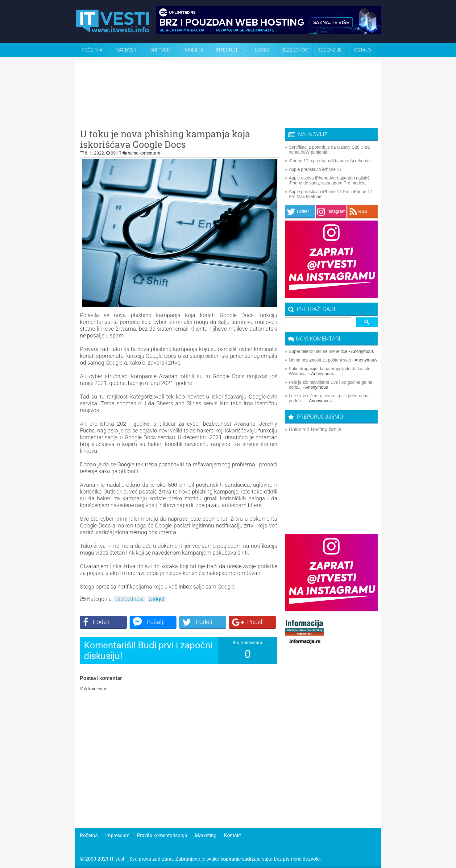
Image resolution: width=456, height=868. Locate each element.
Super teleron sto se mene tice (318, 351)
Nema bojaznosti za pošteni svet (320, 360)
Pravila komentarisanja (162, 835)
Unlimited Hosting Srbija (315, 430)
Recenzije (330, 50)
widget (157, 599)
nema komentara (144, 153)
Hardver (126, 50)
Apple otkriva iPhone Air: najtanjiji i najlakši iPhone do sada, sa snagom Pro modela (330, 180)
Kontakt (232, 835)
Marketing (206, 835)
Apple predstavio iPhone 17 (315, 169)
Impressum (117, 835)
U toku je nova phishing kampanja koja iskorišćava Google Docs (165, 139)
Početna (92, 50)
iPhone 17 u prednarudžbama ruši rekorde (329, 161)
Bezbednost (296, 50)
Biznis (262, 50)
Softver (160, 50)
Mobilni (194, 50)
